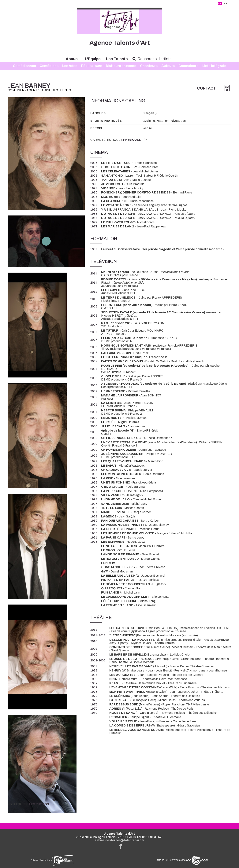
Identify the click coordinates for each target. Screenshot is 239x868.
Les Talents (117, 59)
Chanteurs (149, 66)
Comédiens (49, 66)
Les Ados (70, 66)
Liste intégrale (214, 66)
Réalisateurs (92, 66)
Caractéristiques (119, 140)
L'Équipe (93, 59)
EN (226, 3)
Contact (206, 88)
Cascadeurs (188, 66)
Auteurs (168, 66)
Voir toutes (32, 804)
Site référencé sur (52, 860)
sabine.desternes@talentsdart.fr (119, 840)
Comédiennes (24, 66)
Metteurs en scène (121, 66)
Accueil (73, 59)
